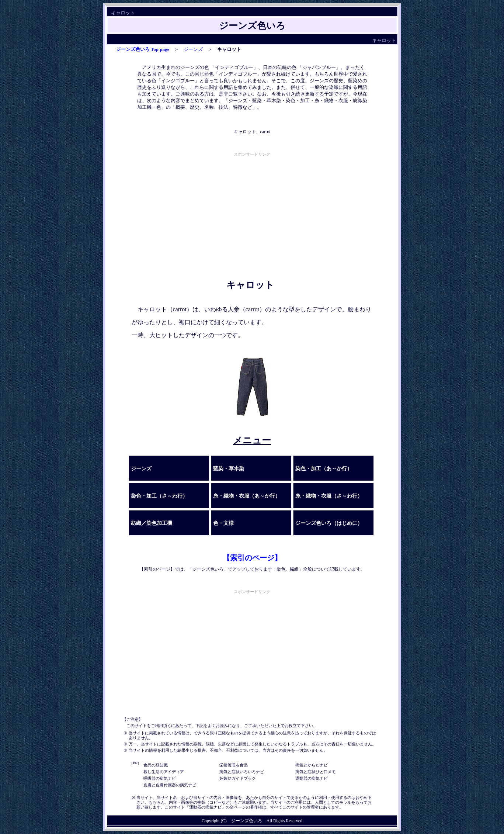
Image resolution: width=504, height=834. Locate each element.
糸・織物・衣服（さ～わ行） (329, 496)
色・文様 (223, 523)
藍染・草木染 (229, 469)
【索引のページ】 (252, 558)
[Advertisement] (252, 210)
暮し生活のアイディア (164, 772)
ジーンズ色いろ (247, 821)
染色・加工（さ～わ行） (159, 496)
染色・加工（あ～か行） (324, 469)
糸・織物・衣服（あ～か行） (247, 496)
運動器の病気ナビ (312, 778)
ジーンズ (193, 49)
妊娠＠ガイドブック (238, 778)
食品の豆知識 (156, 765)
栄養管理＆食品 (234, 765)
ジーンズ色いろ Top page (143, 49)
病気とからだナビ (312, 765)
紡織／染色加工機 (152, 523)
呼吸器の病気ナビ (160, 778)
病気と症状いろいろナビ (242, 772)
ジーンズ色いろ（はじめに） (329, 523)
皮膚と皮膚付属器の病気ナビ (170, 785)
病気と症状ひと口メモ (316, 772)
